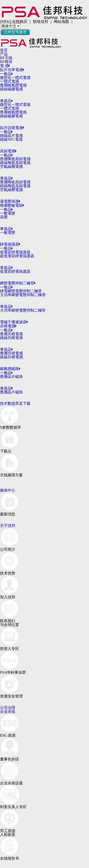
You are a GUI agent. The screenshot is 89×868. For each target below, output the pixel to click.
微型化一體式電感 (15, 78)
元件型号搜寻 (15, 32)
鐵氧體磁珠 (10, 369)
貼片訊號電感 (12, 128)
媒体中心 (8, 490)
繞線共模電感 (11, 338)
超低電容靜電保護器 (17, 256)
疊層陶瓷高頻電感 (15, 159)
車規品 (6, 101)
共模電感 (8, 326)
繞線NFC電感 (11, 139)
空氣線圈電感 (11, 167)
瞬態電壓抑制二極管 (18, 283)
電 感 (5, 66)
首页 (4, 50)
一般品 (6, 74)
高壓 (4, 217)
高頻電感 (8, 151)
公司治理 (8, 708)
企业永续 (8, 711)
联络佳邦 (41, 22)
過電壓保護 (10, 201)
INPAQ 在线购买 (14, 22)
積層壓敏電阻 (12, 205)
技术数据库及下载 (15, 403)
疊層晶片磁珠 (11, 377)
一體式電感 (9, 81)
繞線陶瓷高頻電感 (15, 163)
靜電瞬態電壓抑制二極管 (21, 291)
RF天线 (6, 58)
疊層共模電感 (11, 334)
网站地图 (61, 22)
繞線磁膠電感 (11, 89)
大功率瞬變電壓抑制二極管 (23, 295)
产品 (4, 54)
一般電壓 (8, 213)
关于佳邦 (8, 526)
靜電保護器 (10, 244)
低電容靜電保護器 (15, 252)
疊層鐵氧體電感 (13, 85)
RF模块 (6, 62)
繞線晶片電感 (11, 136)
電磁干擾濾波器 (14, 322)
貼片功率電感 (12, 70)
